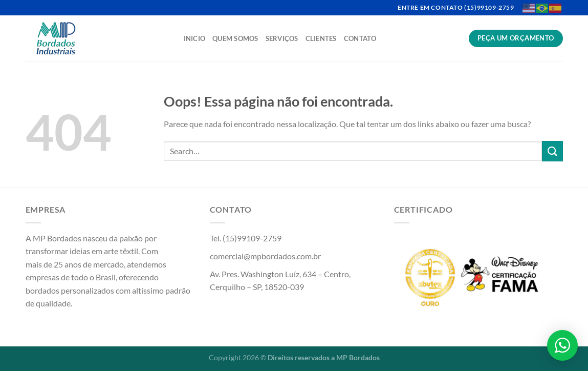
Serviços (282, 38)
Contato (360, 38)
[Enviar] (552, 151)
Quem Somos (235, 38)
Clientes (321, 38)
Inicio (195, 38)
